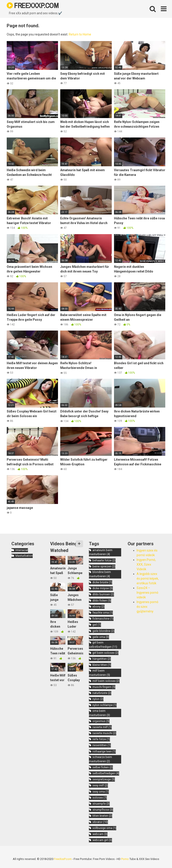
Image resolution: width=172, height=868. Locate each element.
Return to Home (80, 34)
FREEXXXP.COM (33, 5)
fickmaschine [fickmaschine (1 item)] (103, 619)
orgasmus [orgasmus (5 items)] (101, 721)
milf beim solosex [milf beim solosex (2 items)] (106, 681)
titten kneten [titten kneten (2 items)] (102, 816)
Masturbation (24, 556)
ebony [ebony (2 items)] (99, 607)
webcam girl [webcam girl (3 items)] (102, 840)
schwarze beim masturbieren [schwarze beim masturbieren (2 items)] (100, 759)
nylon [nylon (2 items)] (98, 699)
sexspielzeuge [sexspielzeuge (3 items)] (104, 779)
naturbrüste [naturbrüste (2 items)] (102, 693)
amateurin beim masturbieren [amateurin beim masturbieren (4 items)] (101, 552)
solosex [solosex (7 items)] (100, 798)
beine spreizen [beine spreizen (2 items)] (104, 566)
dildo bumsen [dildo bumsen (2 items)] (103, 594)
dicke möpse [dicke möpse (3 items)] (103, 588)
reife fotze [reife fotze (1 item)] (101, 739)
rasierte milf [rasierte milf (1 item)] (102, 727)
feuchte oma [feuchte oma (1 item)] (103, 613)
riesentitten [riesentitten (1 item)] (102, 745)
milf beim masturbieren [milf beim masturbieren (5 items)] (99, 673)
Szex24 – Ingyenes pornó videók (147, 593)
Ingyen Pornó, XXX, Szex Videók (146, 564)
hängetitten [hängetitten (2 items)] (102, 659)
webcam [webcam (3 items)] (100, 834)
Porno (125, 859)
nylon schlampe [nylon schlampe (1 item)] (105, 705)
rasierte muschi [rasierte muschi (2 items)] (104, 733)
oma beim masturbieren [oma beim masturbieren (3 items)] (99, 713)
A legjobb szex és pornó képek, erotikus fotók (148, 579)
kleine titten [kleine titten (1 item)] (102, 665)
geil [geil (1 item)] (97, 625)
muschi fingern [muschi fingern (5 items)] (104, 687)
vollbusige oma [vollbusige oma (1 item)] (104, 828)
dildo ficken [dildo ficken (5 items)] (102, 601)
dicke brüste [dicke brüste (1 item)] (102, 582)
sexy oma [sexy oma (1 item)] (101, 792)
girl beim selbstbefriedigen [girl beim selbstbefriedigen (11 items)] (103, 645)
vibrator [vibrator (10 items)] (100, 822)
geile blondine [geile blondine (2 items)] (103, 631)
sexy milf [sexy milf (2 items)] (100, 785)
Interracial (22, 550)
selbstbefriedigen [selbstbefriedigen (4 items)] (106, 773)
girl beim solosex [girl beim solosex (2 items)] (105, 653)
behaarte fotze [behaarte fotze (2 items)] (104, 560)
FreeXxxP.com (63, 859)
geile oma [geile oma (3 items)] (101, 637)
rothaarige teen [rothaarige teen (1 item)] (104, 751)
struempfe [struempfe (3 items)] (101, 804)
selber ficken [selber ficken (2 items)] (103, 767)
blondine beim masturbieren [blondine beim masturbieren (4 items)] (100, 574)
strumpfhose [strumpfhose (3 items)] (103, 810)
